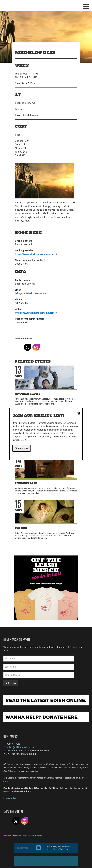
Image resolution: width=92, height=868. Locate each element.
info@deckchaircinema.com (30, 293)
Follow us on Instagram (25, 821)
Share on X (27, 347)
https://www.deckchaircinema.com (36, 254)
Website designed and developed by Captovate (24, 835)
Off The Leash (21, 5)
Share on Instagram (36, 347)
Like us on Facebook (7, 821)
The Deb (21, 528)
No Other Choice (27, 394)
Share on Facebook (19, 347)
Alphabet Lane (26, 483)
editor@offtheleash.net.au (20, 747)
